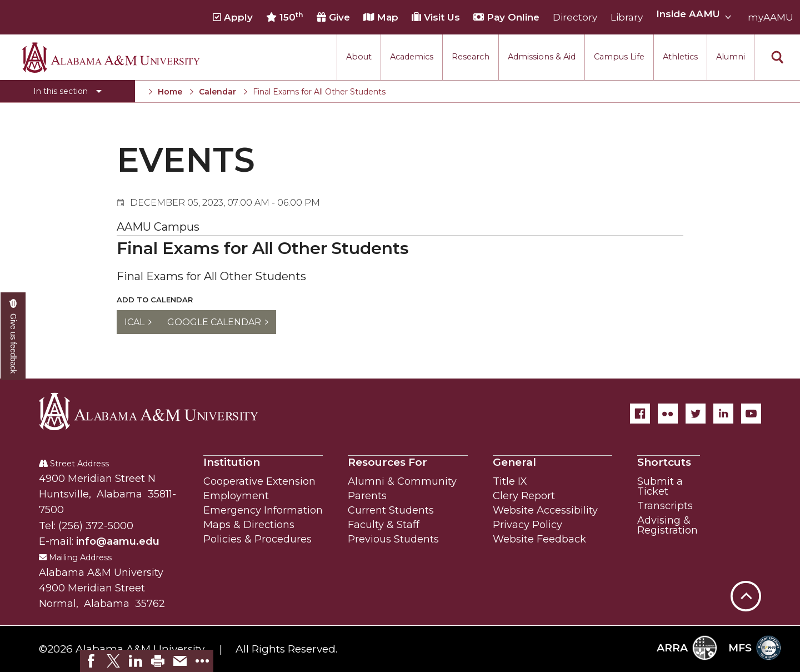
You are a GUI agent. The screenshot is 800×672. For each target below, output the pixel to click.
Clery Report (524, 496)
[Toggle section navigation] (67, 91)
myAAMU (771, 17)
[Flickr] (668, 414)
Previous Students (393, 539)
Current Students (391, 510)
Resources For (387, 462)
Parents (367, 496)
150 (285, 17)
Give (333, 17)
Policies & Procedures (257, 539)
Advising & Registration (667, 525)
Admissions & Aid (542, 57)
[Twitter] (696, 414)
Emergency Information (263, 510)
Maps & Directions (249, 525)
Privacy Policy (527, 525)
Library (627, 17)
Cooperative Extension (259, 481)
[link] (91, 661)
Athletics (680, 57)
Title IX (510, 481)
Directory (575, 17)
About (359, 57)
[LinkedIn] (723, 414)
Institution (232, 462)
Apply (233, 17)
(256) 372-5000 (96, 526)
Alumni (731, 57)
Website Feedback (539, 539)
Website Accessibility (545, 510)
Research (471, 57)
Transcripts (665, 506)
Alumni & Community (402, 481)
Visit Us (436, 17)
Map (381, 17)
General (514, 462)
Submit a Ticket (660, 486)
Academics (412, 57)
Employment (236, 496)
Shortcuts (664, 462)
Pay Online (506, 17)
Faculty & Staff (384, 525)
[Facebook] (640, 414)
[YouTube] (751, 414)
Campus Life (619, 57)
